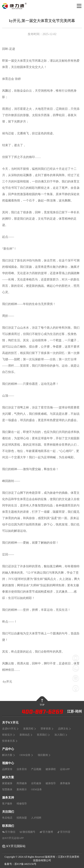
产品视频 (36, 769)
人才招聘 (36, 818)
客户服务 (7, 804)
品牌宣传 (7, 769)
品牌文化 (65, 729)
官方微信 (9, 832)
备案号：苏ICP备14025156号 (20, 864)
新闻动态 (26, 735)
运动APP (65, 769)
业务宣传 (22, 769)
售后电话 (7, 818)
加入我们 (61, 735)
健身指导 (51, 783)
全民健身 (36, 783)
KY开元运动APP (13, 838)
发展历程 (30, 729)
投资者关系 (10, 741)
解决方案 (9, 755)
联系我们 (44, 735)
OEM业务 (26, 755)
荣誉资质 (47, 729)
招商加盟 (22, 818)
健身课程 (51, 769)
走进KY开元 (11, 729)
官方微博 (46, 832)
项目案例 (44, 755)
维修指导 (22, 804)
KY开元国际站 (16, 846)
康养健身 (65, 783)
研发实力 (9, 735)
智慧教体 (7, 789)
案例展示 (22, 789)
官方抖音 (64, 832)
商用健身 (22, 783)
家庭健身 (7, 783)
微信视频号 (27, 832)
